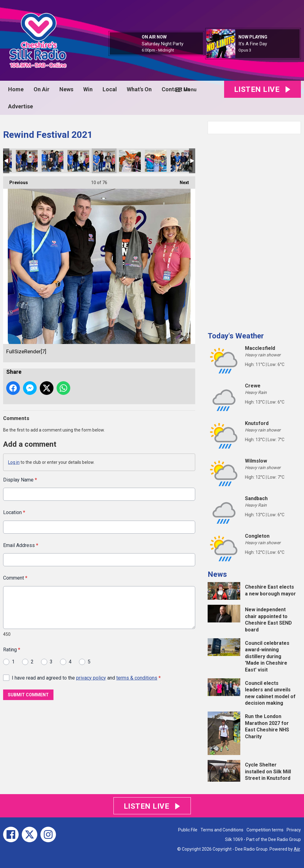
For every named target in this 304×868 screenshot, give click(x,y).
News (66, 89)
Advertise (21, 106)
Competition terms (265, 830)
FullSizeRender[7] (104, 161)
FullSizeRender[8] (53, 161)
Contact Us (176, 89)
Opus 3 (245, 50)
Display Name (20, 480)
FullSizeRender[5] (130, 161)
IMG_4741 (27, 161)
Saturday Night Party (163, 44)
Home (16, 89)
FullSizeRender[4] (182, 161)
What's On (139, 89)
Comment (15, 578)
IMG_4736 (78, 161)
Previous (16, 181)
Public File (188, 830)
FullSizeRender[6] (156, 161)
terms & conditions (137, 678)
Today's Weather (236, 336)
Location (14, 512)
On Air (41, 89)
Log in (14, 462)
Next (181, 181)
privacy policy (91, 678)
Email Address (21, 545)
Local (110, 89)
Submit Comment (28, 695)
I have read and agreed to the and (86, 678)
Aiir (297, 849)
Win (88, 89)
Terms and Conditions (222, 830)
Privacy (294, 830)
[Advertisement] (254, 230)
